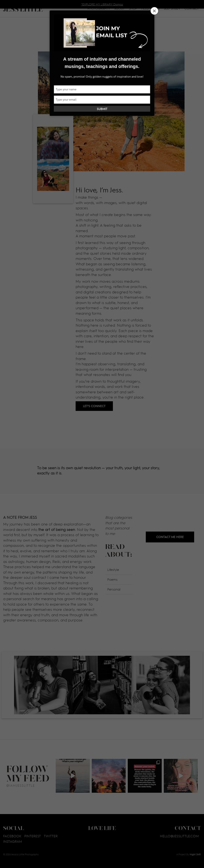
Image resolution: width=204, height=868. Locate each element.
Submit (102, 109)
